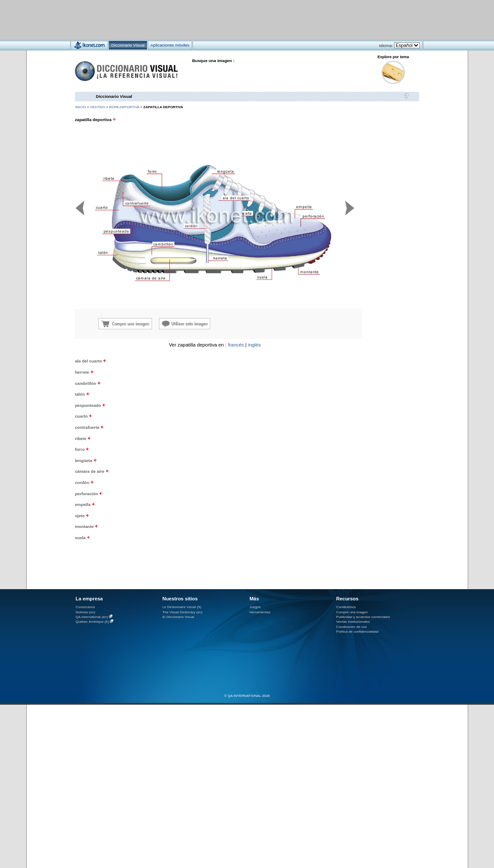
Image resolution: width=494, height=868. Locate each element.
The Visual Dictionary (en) (182, 612)
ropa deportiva (124, 107)
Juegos (255, 607)
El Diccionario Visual (178, 617)
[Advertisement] (222, 20)
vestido (98, 107)
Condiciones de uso (352, 627)
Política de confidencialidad (357, 632)
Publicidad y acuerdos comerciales (363, 617)
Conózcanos (85, 607)
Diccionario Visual (114, 96)
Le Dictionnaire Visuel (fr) (182, 607)
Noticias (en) (86, 612)
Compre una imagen (352, 612)
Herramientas (260, 612)
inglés (255, 345)
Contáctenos (346, 607)
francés (236, 345)
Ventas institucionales (353, 622)
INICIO (81, 107)
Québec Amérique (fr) (93, 622)
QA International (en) (92, 617)
